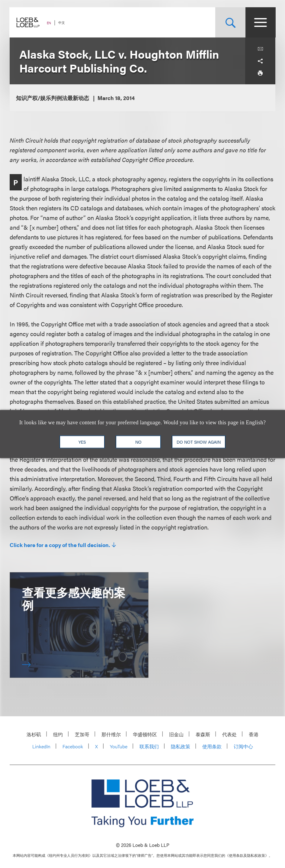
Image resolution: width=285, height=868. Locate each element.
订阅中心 (243, 746)
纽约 (58, 734)
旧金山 (176, 734)
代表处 (229, 734)
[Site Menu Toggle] (260, 22)
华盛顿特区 (145, 734)
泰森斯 (203, 734)
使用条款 (212, 746)
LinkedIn (41, 746)
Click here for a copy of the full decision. (60, 545)
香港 (254, 734)
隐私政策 (181, 746)
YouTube (119, 746)
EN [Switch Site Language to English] (49, 23)
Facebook (73, 746)
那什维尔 (111, 734)
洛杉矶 (34, 734)
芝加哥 (82, 734)
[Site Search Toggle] (230, 22)
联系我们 (149, 746)
